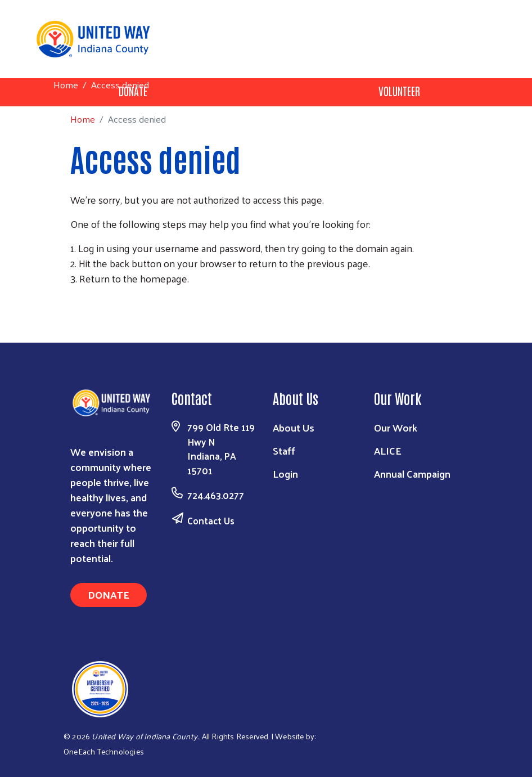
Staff (284, 450)
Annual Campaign (412, 473)
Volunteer (399, 91)
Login (285, 473)
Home (66, 85)
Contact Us (211, 520)
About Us (294, 427)
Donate (109, 594)
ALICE (388, 450)
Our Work (396, 427)
